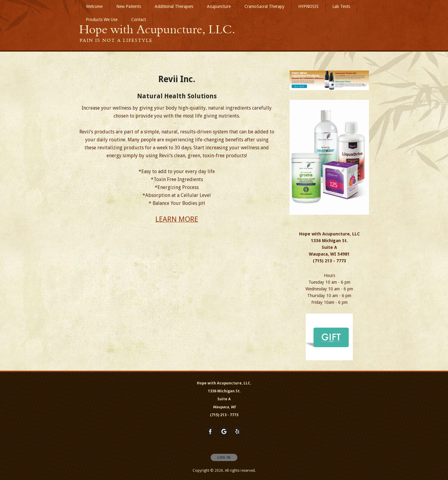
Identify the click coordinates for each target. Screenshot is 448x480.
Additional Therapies (174, 6)
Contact (139, 20)
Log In (224, 457)
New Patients (129, 6)
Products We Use (102, 20)
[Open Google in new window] (224, 432)
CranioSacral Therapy (264, 6)
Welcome (94, 6)
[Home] (157, 29)
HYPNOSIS (308, 6)
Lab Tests (341, 6)
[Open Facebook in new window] (211, 432)
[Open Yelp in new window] (237, 432)
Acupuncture (219, 6)
